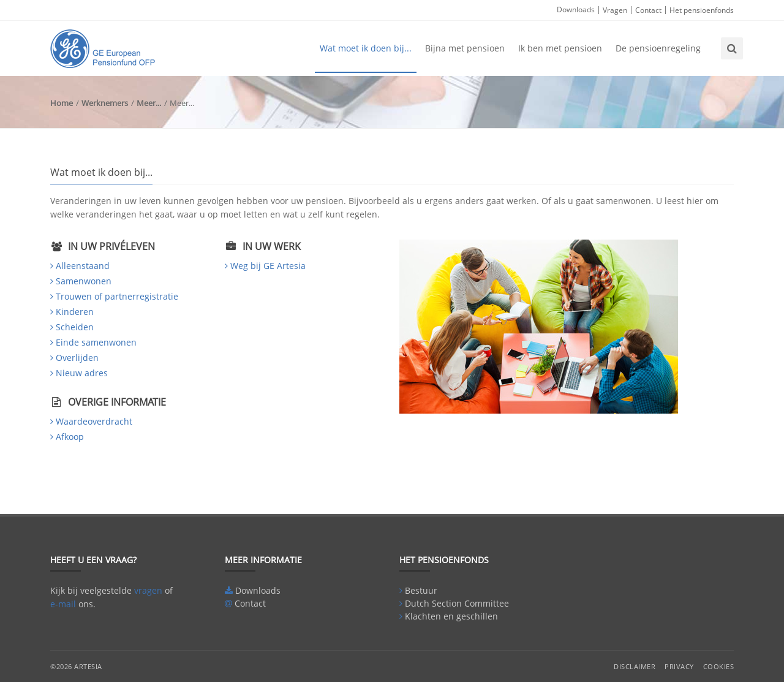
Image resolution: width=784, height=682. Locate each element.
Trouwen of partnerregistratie (117, 296)
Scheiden (75, 327)
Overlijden (77, 358)
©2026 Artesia (76, 666)
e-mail (63, 604)
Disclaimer (635, 666)
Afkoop (70, 437)
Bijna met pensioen (465, 48)
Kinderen (75, 312)
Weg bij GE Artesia (268, 266)
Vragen (615, 10)
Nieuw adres (82, 373)
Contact (648, 10)
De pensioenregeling (658, 48)
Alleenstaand (83, 266)
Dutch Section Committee (457, 603)
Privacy (679, 666)
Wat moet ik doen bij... (366, 48)
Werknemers (105, 103)
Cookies (719, 666)
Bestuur (421, 590)
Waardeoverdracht (94, 421)
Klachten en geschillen (451, 616)
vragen (148, 590)
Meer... (149, 103)
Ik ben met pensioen (560, 48)
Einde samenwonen (96, 342)
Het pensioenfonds (702, 10)
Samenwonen (84, 281)
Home (62, 103)
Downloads (576, 9)
